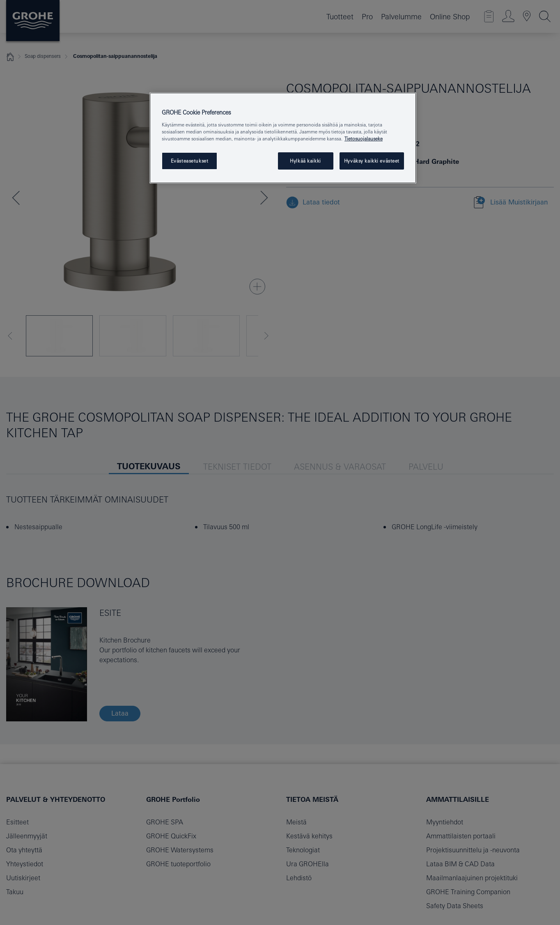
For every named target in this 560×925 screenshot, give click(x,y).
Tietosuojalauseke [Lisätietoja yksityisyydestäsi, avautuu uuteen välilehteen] (364, 139)
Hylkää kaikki (305, 161)
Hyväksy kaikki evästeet (372, 161)
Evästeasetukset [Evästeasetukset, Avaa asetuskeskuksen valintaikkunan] (190, 161)
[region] (283, 138)
